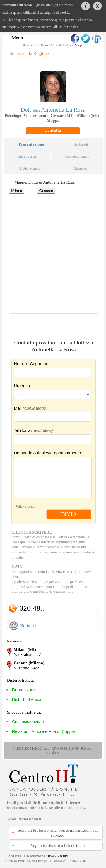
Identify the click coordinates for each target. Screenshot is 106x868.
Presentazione (31, 144)
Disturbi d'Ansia (27, 699)
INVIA (69, 514)
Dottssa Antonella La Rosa (57, 45)
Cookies (53, 753)
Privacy (86, 749)
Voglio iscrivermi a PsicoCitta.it (58, 845)
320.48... (33, 608)
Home (26, 45)
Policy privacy (25, 506)
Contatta (53, 130)
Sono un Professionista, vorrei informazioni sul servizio (58, 833)
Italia (35, 45)
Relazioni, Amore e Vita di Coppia (44, 731)
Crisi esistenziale (28, 722)
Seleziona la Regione (29, 54)
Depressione (24, 690)
